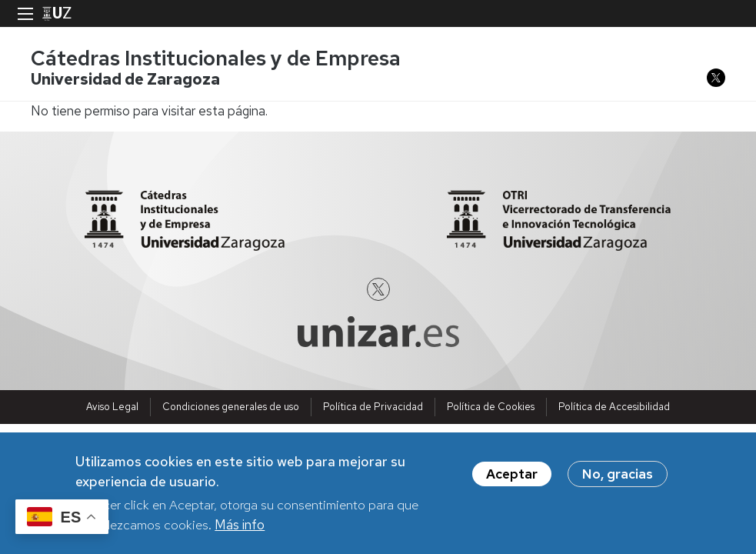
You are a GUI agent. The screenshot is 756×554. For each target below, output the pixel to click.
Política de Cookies (491, 407)
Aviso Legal (112, 407)
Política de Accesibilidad (614, 407)
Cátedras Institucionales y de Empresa (216, 58)
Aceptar (512, 479)
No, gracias (618, 479)
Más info (240, 529)
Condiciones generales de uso (231, 407)
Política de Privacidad (373, 407)
